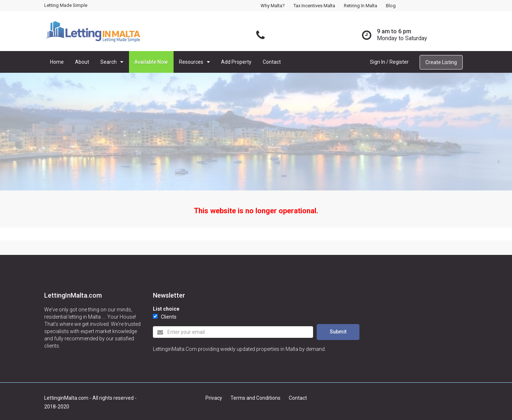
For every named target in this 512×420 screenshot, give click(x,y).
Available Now (151, 62)
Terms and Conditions (255, 398)
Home (57, 62)
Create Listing (441, 62)
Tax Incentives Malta (314, 6)
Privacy (214, 398)
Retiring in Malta (361, 6)
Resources (191, 62)
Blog (391, 6)
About (82, 62)
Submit (338, 332)
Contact (272, 62)
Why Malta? (273, 6)
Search (109, 62)
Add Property (236, 62)
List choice (166, 309)
